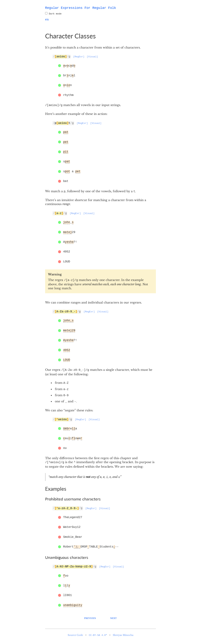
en (47, 19)
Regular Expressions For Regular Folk (81, 8)
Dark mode (53, 14)
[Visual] (92, 57)
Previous (90, 618)
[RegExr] (79, 57)
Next (113, 618)
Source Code (75, 635)
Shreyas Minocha (123, 635)
